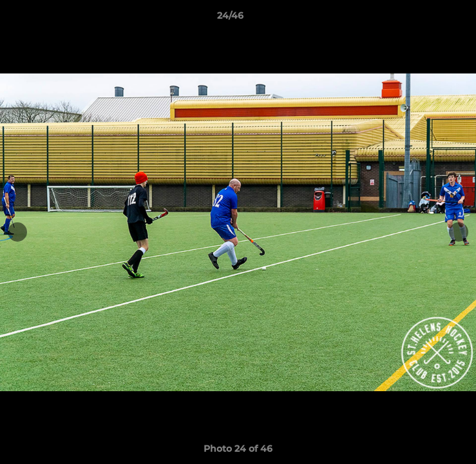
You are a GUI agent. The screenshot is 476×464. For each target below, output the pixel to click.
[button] (430, 19)
